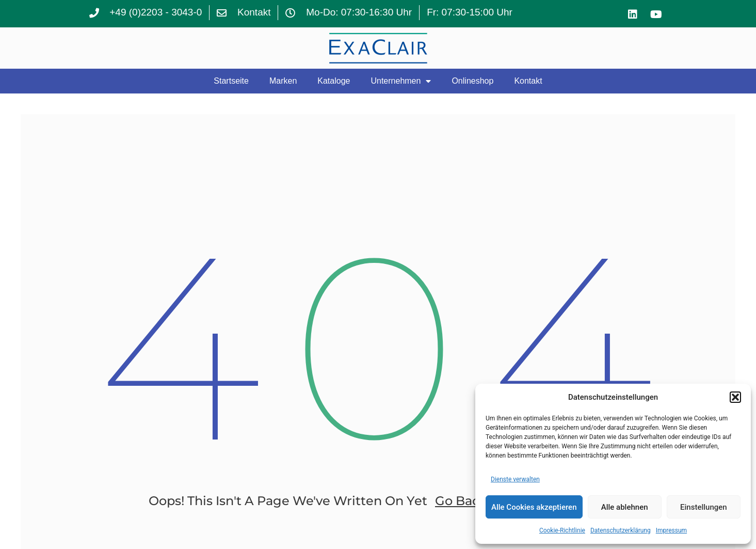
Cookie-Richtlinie (562, 530)
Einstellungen (704, 507)
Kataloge (334, 81)
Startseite (231, 81)
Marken (283, 81)
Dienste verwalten (515, 479)
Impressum (671, 530)
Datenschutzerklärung (621, 530)
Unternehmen (401, 81)
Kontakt (528, 81)
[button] (735, 397)
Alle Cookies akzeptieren (534, 507)
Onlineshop (472, 81)
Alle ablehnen (625, 507)
